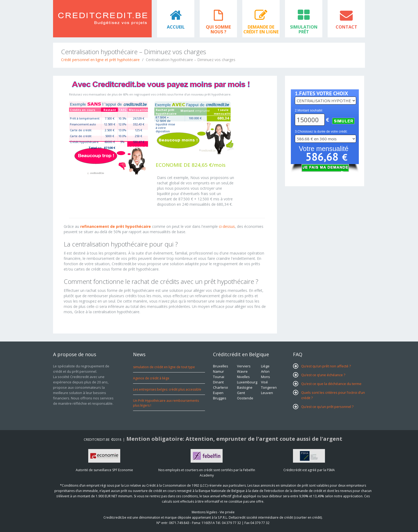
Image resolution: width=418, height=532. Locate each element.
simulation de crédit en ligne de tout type (164, 367)
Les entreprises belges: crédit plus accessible (167, 389)
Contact (346, 27)
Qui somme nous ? (218, 29)
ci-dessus (227, 226)
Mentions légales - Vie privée (213, 512)
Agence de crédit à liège (151, 378)
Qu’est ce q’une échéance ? (323, 375)
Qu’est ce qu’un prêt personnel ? (327, 407)
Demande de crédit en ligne (261, 29)
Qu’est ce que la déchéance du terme (331, 384)
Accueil (176, 27)
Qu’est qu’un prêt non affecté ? (326, 366)
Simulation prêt (304, 29)
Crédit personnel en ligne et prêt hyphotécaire (100, 60)
